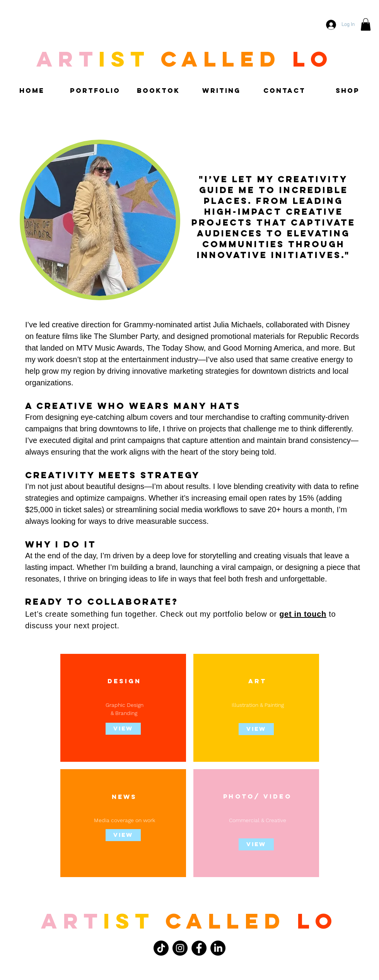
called (225, 921)
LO (318, 921)
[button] (366, 24)
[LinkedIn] (218, 948)
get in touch (303, 614)
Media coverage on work (125, 820)
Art (72, 921)
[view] (123, 729)
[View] (123, 835)
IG (130, 681)
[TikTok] (161, 948)
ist (129, 921)
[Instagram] (180, 948)
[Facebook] (199, 948)
